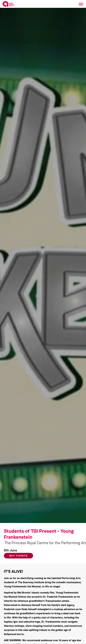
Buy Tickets (18, 556)
